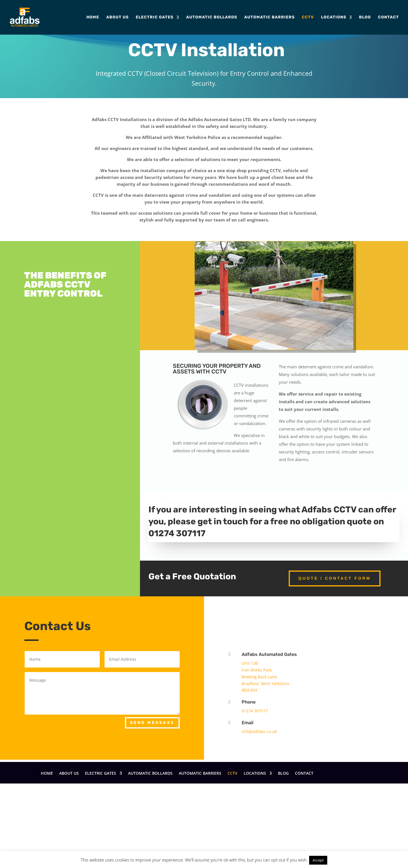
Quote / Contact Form (335, 578)
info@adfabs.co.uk (259, 731)
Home (93, 17)
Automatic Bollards (212, 17)
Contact (388, 17)
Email (247, 723)
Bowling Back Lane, (260, 677)
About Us (117, 17)
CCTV (308, 17)
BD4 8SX (249, 690)
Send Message (152, 723)
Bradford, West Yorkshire (265, 684)
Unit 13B (250, 663)
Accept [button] (318, 860)
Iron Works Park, (257, 670)
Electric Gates (155, 17)
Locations (334, 17)
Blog (365, 17)
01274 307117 (255, 711)
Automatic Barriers (269, 17)
